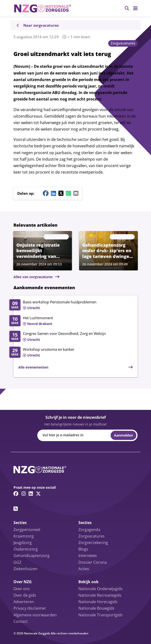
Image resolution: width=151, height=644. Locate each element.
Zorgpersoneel (27, 530)
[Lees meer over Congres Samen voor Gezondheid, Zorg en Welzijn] (71, 337)
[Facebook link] (16, 494)
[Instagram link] (24, 494)
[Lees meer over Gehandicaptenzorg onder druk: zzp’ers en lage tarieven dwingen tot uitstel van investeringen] (108, 251)
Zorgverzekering (93, 543)
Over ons (22, 589)
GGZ (17, 562)
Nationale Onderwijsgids (101, 589)
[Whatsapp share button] (68, 193)
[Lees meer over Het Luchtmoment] (71, 321)
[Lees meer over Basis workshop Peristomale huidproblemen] (71, 305)
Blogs (83, 549)
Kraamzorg (24, 536)
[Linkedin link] (31, 494)
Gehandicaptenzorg (31, 556)
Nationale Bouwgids (96, 608)
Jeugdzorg (23, 543)
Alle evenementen (33, 367)
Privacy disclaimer (30, 608)
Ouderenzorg (26, 549)
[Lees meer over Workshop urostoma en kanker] (71, 353)
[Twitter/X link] (38, 494)
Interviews (88, 556)
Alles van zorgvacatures (33, 277)
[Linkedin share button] (53, 193)
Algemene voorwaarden (35, 615)
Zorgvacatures (123, 43)
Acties (84, 569)
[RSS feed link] (16, 509)
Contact (21, 621)
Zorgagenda (89, 530)
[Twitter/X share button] (61, 193)
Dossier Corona (93, 562)
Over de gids (25, 595)
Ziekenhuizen (25, 569)
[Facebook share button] (46, 193)
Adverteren (24, 602)
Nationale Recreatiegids (100, 595)
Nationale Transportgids (101, 615)
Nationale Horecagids (98, 602)
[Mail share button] (76, 193)
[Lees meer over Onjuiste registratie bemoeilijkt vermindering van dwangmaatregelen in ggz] (43, 251)
